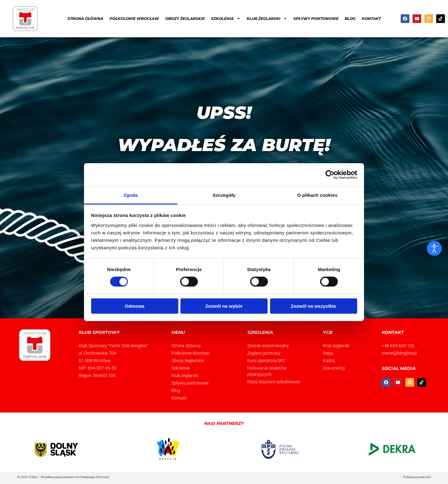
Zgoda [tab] (131, 195)
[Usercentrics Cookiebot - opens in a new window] (330, 175)
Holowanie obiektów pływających (267, 371)
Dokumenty (334, 368)
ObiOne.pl (102, 477)
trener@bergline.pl (399, 353)
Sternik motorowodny (268, 346)
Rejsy (328, 353)
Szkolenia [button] (226, 19)
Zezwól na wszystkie (314, 306)
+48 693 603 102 (398, 346)
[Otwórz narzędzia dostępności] (434, 248)
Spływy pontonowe (316, 18)
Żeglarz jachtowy (264, 353)
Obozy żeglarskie (185, 18)
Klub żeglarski (185, 376)
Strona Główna (85, 18)
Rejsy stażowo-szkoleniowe (274, 382)
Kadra (329, 361)
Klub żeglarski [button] (267, 19)
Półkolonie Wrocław (134, 18)
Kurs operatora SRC (266, 361)
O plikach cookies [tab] (317, 195)
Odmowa (135, 306)
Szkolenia (181, 368)
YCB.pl (33, 477)
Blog (350, 18)
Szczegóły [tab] (224, 195)
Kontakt (371, 18)
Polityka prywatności (417, 477)
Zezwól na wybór (224, 306)
